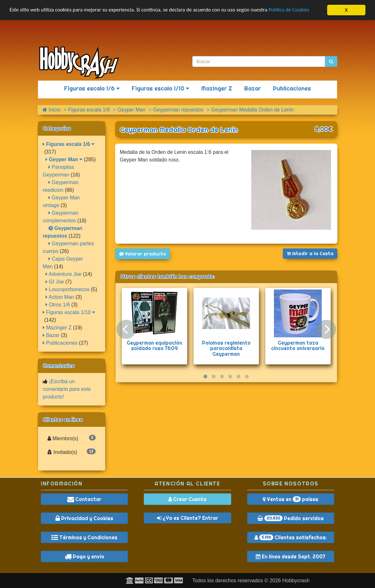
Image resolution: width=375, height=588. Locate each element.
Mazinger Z (217, 88)
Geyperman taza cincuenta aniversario (298, 346)
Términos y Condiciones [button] (84, 537)
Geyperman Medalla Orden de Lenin (179, 130)
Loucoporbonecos (68, 289)
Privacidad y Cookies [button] (84, 518)
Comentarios (59, 366)
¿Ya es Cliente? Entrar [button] (187, 518)
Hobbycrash (296, 581)
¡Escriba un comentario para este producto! (67, 389)
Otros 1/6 (58, 305)
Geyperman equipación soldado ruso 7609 (154, 346)
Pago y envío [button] (85, 556)
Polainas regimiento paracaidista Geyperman (226, 348)
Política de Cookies (290, 10)
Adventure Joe (64, 274)
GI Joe (55, 282)
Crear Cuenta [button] (187, 499)
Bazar (253, 88)
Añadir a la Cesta (310, 254)
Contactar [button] (84, 499)
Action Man (60, 297)
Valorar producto (143, 254)
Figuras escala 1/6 (92, 88)
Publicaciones (292, 88)
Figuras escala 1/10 (160, 88)
